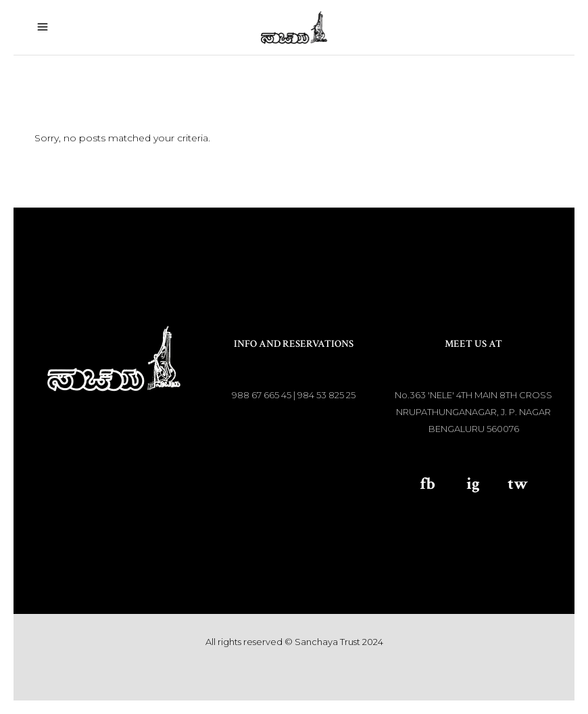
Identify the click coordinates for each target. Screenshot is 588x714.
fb (427, 484)
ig (473, 484)
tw (518, 484)
